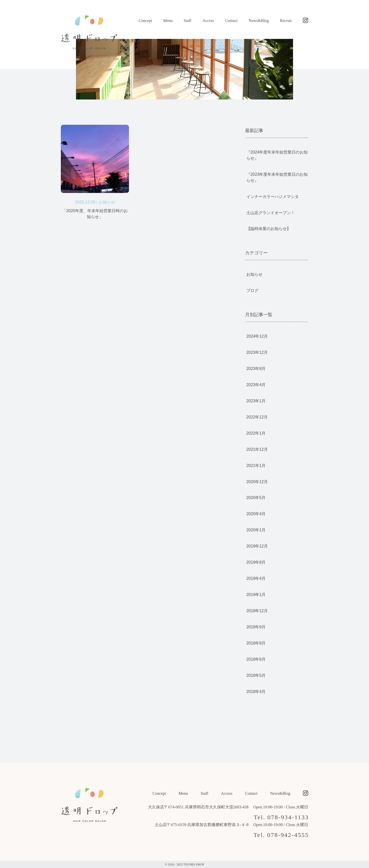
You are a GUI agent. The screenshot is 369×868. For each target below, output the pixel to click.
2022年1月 (256, 433)
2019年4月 (256, 578)
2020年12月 (257, 482)
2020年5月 (256, 498)
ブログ (252, 291)
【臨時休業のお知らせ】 (269, 229)
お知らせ (107, 202)
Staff (188, 21)
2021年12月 (257, 449)
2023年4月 (256, 385)
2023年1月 (256, 401)
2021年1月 (256, 466)
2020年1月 (256, 530)
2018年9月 (256, 627)
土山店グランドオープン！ (271, 213)
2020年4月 (256, 514)
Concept (145, 21)
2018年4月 (256, 692)
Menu (168, 21)
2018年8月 (256, 643)
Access (208, 21)
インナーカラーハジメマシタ (273, 197)
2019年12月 (257, 546)
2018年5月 (256, 675)
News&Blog (259, 21)
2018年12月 (257, 611)
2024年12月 (257, 336)
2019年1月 (256, 595)
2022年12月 (257, 417)
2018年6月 (256, 659)
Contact (231, 21)
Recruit (286, 21)
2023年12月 (257, 352)
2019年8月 (256, 562)
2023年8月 (256, 369)
